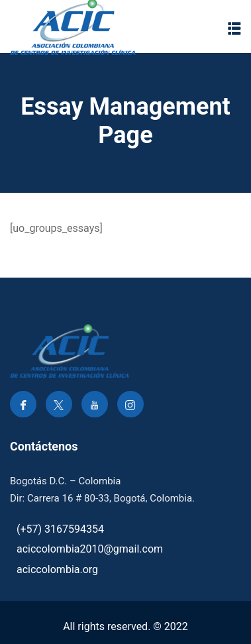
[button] (234, 28)
